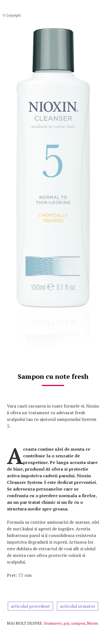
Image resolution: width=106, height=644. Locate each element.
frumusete (53, 623)
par (66, 623)
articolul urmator (78, 606)
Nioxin (92, 623)
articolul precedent (30, 606)
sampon (78, 623)
